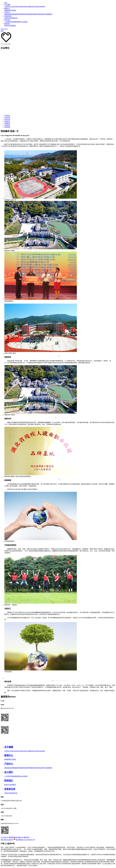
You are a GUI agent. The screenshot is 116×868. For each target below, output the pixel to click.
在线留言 (13, 26)
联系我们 (7, 24)
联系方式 (7, 26)
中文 (2, 29)
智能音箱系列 (33, 14)
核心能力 (25, 7)
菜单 (2, 31)
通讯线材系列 (9, 14)
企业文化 (13, 7)
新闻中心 (7, 8)
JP (7, 29)
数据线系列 (17, 14)
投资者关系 (8, 16)
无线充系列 (41, 14)
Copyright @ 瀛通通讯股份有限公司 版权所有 (15, 837)
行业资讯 (13, 10)
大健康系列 (49, 14)
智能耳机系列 (25, 14)
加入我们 (7, 20)
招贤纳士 (19, 22)
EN (5, 29)
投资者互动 (14, 18)
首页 (6, 3)
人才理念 (7, 22)
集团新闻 (7, 10)
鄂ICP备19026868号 (7, 840)
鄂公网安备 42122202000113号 (25, 840)
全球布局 (42, 7)
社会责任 (36, 7)
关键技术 (30, 7)
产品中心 (7, 12)
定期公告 (7, 18)
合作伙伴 (19, 7)
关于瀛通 (7, 5)
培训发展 (13, 22)
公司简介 (7, 7)
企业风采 (25, 22)
